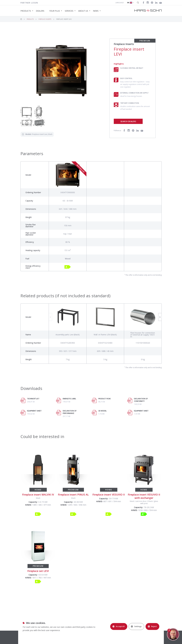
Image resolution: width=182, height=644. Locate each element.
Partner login (29, 3)
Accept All (119, 626)
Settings (136, 626)
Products (30, 19)
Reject (152, 626)
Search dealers (128, 121)
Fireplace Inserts (45, 19)
